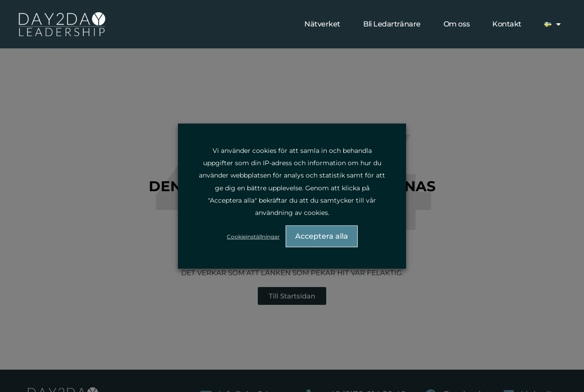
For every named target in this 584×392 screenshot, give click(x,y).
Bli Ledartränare (392, 24)
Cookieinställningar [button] (254, 237)
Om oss (456, 24)
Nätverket (322, 24)
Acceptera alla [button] (322, 237)
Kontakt (507, 24)
